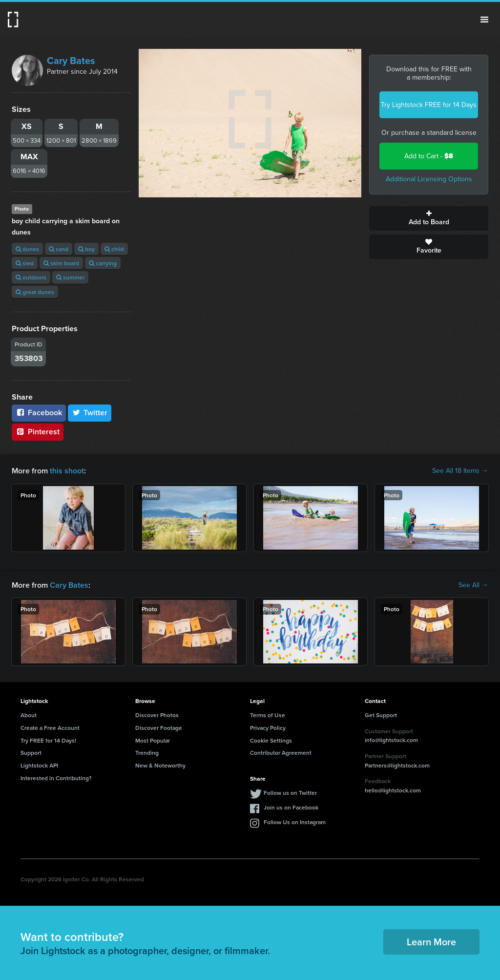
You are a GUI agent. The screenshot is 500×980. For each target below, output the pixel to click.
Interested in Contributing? (56, 778)
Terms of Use (268, 715)
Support (31, 753)
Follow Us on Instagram (295, 822)
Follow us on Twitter (290, 793)
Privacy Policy (268, 728)
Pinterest (38, 432)
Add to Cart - (429, 156)
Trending (147, 753)
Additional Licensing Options (429, 179)
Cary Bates (71, 61)
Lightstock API (39, 765)
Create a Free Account (50, 728)
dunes (27, 249)
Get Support (381, 715)
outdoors (31, 277)
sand (59, 249)
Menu (484, 20)
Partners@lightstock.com (397, 765)
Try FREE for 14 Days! (48, 740)
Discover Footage (159, 728)
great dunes (35, 292)
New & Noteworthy (160, 765)
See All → (473, 585)
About (29, 715)
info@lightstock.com (391, 740)
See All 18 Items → (460, 471)
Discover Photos (157, 715)
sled (25, 263)
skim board (61, 263)
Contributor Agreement (281, 753)
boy (86, 249)
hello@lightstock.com (393, 790)
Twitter (90, 413)
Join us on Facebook (291, 807)
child (114, 249)
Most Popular (153, 740)
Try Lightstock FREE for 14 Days (429, 105)
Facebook (39, 413)
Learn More (431, 942)
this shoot (67, 471)
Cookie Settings (271, 740)
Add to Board (429, 218)
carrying (103, 263)
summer (70, 277)
